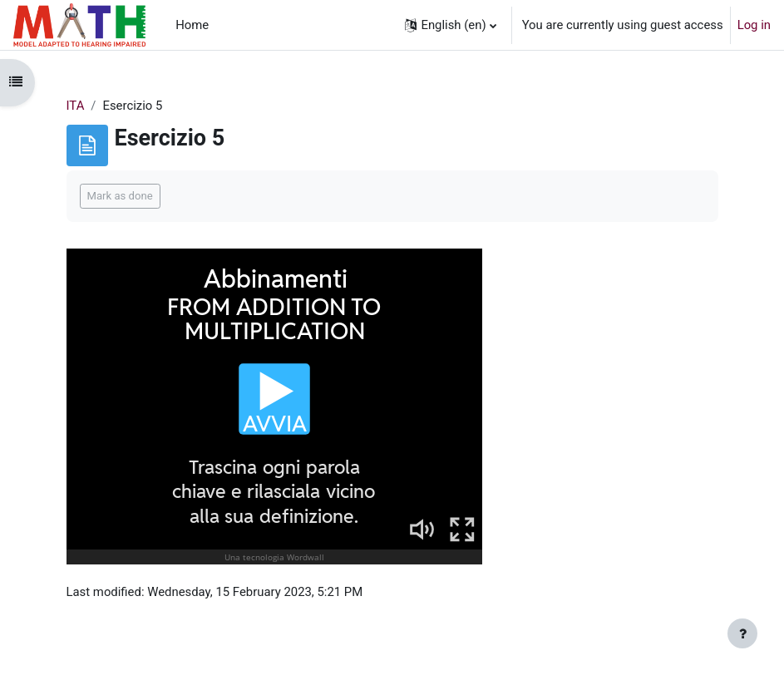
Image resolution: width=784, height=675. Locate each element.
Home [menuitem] (192, 25)
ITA (76, 106)
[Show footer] (742, 633)
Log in (754, 25)
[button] (450, 25)
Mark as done (120, 196)
